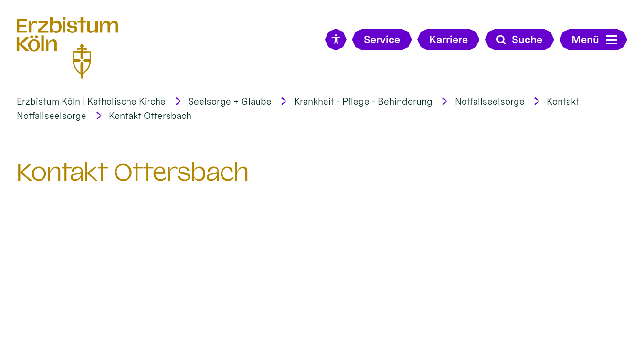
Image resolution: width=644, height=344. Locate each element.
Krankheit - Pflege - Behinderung (363, 102)
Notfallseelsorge (490, 102)
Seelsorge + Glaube (230, 102)
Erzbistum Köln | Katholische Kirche (91, 102)
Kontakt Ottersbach (150, 116)
